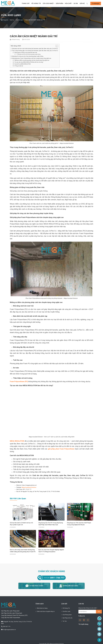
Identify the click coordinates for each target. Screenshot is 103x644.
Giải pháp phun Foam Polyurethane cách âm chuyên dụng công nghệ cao (32, 58)
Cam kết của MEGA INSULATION (23, 64)
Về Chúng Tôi (36, 3)
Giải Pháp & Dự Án (68, 617)
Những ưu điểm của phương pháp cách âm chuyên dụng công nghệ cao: (34, 60)
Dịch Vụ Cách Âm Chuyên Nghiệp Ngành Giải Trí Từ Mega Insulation (51, 551)
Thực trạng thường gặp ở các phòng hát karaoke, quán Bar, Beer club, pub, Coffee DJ (36, 50)
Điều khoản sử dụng (42, 608)
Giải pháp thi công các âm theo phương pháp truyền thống (28, 56)
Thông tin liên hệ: (19, 66)
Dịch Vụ (12, 20)
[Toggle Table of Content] (58, 46)
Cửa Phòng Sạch (67, 614)
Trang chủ (26, 3)
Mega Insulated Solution (29, 487)
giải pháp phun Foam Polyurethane (61, 449)
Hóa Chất (68, 3)
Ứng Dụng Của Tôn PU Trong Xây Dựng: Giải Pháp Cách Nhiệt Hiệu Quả (51, 524)
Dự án (76, 3)
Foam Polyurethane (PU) (19, 381)
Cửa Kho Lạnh (20, 20)
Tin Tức (65, 620)
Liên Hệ (82, 3)
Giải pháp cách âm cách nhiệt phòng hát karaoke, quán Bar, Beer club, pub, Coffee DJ (36, 48)
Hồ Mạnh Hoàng (16, 40)
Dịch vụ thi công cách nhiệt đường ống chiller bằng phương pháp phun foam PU (22, 551)
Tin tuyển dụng (83, 624)
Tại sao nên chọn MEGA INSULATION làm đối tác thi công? (30, 62)
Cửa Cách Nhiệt (48, 3)
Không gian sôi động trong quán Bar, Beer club (27, 53)
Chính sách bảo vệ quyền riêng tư (46, 611)
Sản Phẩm (59, 3)
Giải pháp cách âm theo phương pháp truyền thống (29, 54)
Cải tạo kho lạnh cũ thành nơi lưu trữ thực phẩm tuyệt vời (22, 524)
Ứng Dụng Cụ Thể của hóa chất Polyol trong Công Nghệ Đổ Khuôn (79, 524)
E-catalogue (96, 3)
